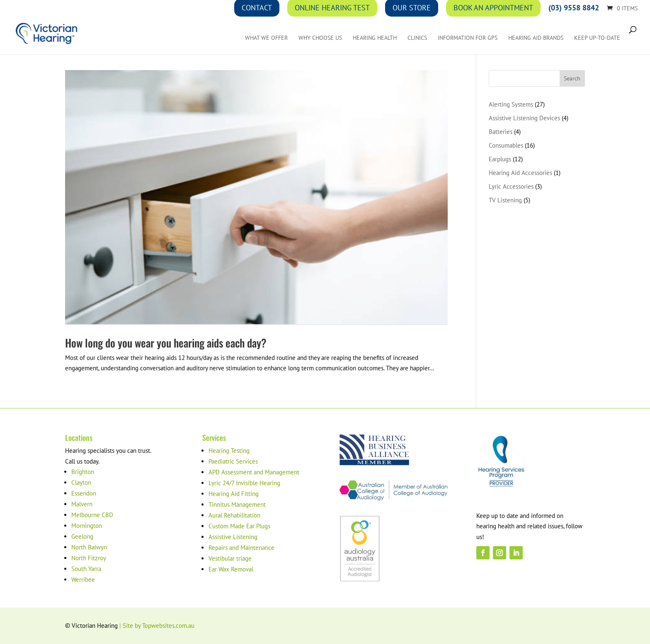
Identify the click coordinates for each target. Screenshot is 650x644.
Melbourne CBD (92, 515)
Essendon (84, 493)
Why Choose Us (320, 38)
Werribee (83, 580)
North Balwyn (89, 547)
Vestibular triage (230, 558)
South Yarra (86, 569)
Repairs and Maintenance (241, 548)
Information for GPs (468, 38)
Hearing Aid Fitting (234, 494)
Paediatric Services (233, 461)
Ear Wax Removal (231, 569)
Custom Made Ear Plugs (239, 526)
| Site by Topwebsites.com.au (157, 626)
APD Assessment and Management (254, 472)
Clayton (81, 482)
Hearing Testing (229, 451)
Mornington (87, 526)
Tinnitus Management (237, 504)
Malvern (82, 504)
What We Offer (266, 38)
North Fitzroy (89, 558)
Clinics (417, 38)
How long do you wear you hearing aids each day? (166, 343)
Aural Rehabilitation (234, 515)
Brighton (83, 472)
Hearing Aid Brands (536, 38)
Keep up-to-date (597, 38)
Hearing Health (375, 38)
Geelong (82, 536)
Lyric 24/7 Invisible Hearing (244, 483)
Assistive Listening (233, 537)
